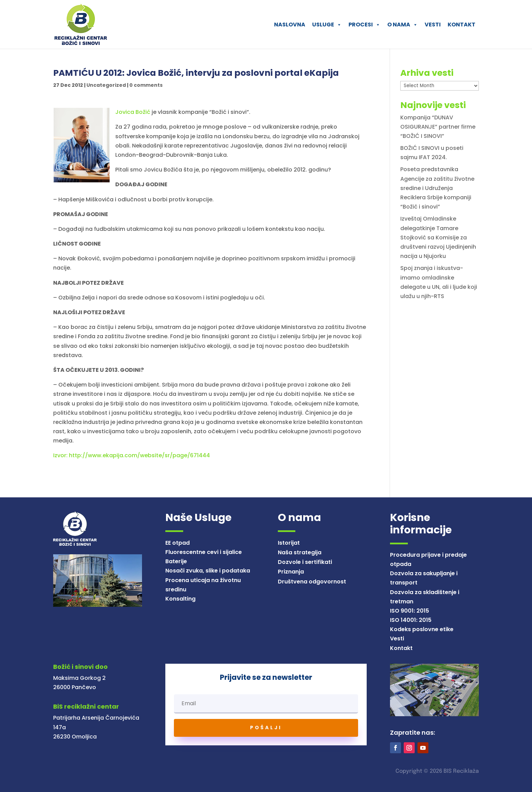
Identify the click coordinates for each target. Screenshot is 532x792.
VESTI (433, 25)
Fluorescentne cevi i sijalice (204, 552)
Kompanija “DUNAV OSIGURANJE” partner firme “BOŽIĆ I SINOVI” (438, 127)
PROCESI (364, 25)
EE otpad (178, 543)
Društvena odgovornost (312, 582)
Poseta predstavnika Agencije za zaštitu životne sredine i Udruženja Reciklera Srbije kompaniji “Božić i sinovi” (437, 188)
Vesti (397, 639)
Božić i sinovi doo (80, 667)
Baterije (176, 561)
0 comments (146, 85)
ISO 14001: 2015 (411, 620)
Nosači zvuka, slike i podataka (208, 571)
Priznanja (291, 572)
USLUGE (327, 25)
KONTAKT (462, 25)
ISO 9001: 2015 (410, 611)
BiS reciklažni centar (86, 706)
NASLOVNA (290, 25)
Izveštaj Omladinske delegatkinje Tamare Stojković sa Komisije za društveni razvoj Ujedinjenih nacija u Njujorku (438, 237)
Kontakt (401, 648)
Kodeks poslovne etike (422, 629)
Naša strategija (300, 552)
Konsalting (180, 599)
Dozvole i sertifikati (305, 562)
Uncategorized (106, 85)
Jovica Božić (133, 112)
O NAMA (403, 25)
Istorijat (289, 543)
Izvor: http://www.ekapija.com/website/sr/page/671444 (132, 455)
